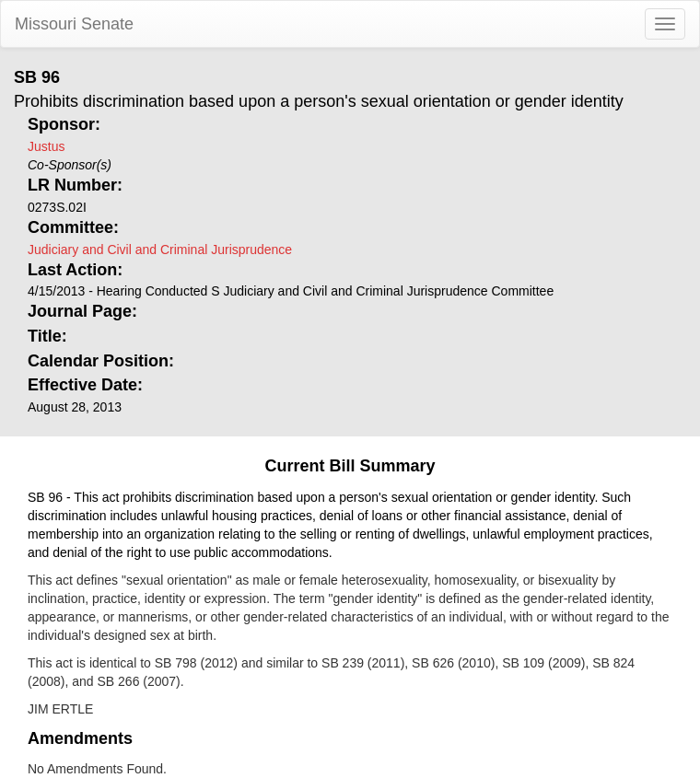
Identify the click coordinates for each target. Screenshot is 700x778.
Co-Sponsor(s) (70, 165)
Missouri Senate (74, 24)
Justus (46, 146)
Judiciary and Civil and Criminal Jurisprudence (160, 250)
